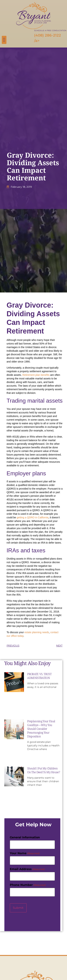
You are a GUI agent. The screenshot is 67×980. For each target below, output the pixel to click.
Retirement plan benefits (36, 375)
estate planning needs (37, 632)
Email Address (27, 869)
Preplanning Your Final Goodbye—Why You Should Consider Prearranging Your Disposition (41, 729)
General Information (25, 837)
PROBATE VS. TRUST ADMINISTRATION (39, 676)
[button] (4, 40)
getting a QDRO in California (33, 517)
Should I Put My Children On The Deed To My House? (44, 770)
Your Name (25, 853)
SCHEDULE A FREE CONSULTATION (50, 31)
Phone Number (28, 885)
